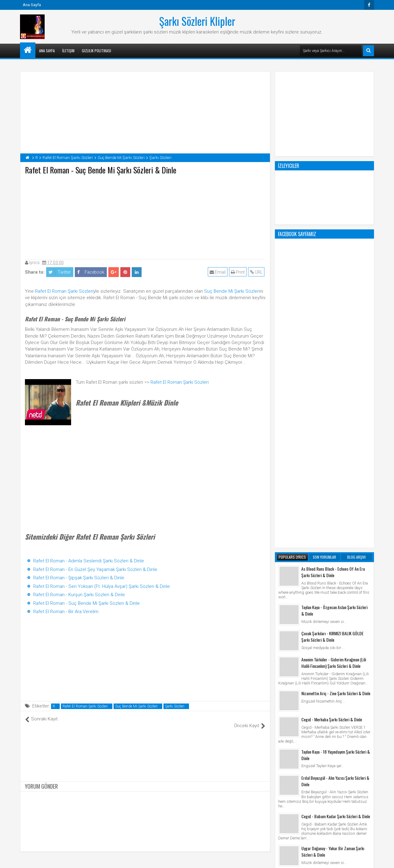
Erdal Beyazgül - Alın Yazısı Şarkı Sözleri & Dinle (335, 533)
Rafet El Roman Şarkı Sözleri (64, 291)
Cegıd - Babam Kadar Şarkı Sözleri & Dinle (336, 569)
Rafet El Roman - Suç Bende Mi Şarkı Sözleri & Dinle (86, 603)
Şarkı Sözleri (175, 706)
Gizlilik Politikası (96, 51)
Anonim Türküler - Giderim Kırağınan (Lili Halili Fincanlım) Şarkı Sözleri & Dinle (334, 415)
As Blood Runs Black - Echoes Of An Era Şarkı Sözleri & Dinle (333, 324)
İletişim (68, 51)
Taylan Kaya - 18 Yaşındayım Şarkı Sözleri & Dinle (336, 507)
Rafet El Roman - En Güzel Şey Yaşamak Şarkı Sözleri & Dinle (95, 569)
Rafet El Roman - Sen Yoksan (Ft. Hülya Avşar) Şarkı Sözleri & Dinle (102, 586)
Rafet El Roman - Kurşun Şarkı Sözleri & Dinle (79, 595)
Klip (283, 753)
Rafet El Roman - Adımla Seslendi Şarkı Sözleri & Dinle (89, 561)
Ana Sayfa (32, 5)
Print (239, 272)
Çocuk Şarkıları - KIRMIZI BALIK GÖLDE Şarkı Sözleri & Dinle (332, 389)
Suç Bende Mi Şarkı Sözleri (232, 291)
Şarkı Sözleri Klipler (197, 21)
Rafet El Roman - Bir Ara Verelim (66, 612)
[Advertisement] (145, 216)
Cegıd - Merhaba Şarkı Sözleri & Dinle (332, 472)
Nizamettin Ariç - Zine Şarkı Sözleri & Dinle (336, 446)
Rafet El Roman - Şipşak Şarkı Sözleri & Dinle (79, 578)
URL (257, 272)
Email (219, 272)
